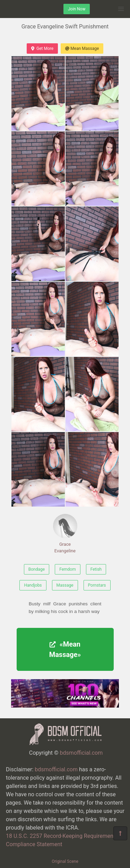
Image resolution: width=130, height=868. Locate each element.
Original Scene (65, 861)
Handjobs (33, 585)
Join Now (77, 9)
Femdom (68, 569)
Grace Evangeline (65, 534)
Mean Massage (82, 49)
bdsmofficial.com (81, 753)
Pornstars (97, 585)
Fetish (96, 569)
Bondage (37, 569)
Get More (42, 49)
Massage (65, 585)
